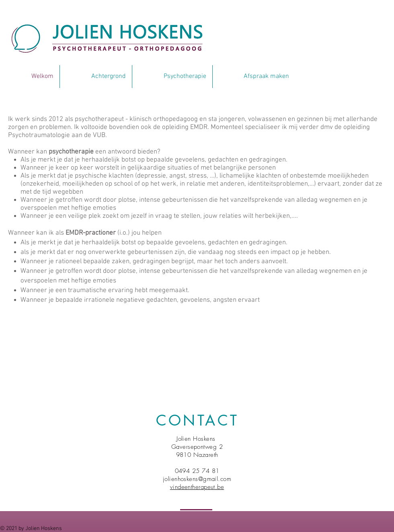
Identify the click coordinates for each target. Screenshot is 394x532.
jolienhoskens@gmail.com (197, 479)
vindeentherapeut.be (197, 487)
